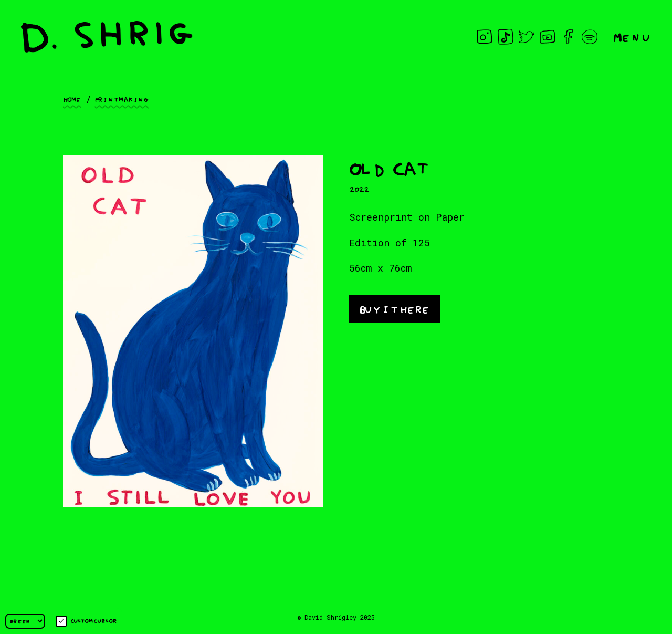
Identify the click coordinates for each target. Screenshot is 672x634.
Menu (632, 37)
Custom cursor (86, 621)
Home (72, 99)
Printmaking (122, 99)
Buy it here (395, 308)
